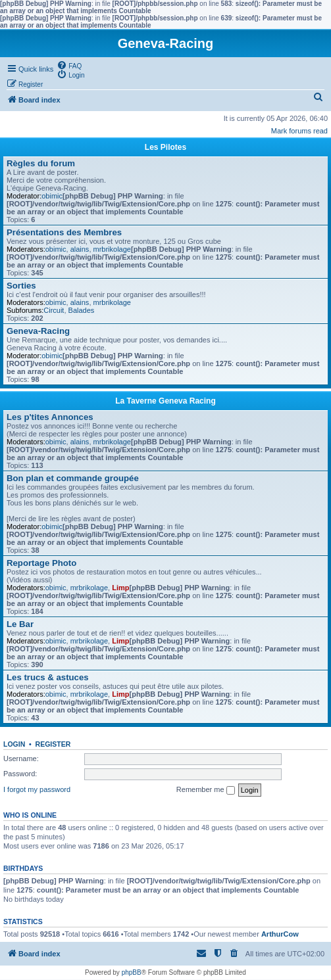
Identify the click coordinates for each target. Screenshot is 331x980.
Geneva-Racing (38, 331)
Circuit (54, 310)
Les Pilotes (165, 147)
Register (53, 744)
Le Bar (20, 624)
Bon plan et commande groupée (73, 478)
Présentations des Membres (64, 232)
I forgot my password (37, 789)
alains (80, 249)
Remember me (206, 790)
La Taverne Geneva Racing (165, 401)
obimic (52, 196)
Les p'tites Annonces (50, 417)
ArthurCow (280, 934)
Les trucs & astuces (48, 677)
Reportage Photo (41, 563)
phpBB (132, 972)
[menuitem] (69, 65)
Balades (82, 310)
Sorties (21, 286)
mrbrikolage (112, 249)
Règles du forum (41, 163)
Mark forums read (299, 131)
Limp (120, 588)
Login (14, 744)
